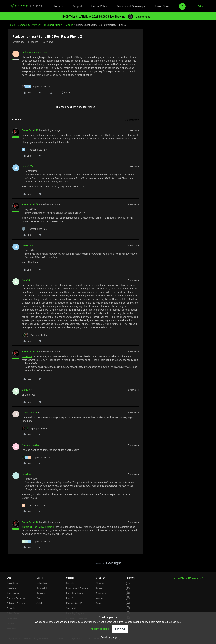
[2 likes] (35, 335)
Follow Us (130, 578)
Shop (9, 578)
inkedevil (27, 474)
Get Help (70, 583)
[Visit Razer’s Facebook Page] (128, 583)
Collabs (40, 603)
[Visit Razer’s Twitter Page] (128, 598)
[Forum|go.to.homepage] (26, 6)
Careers (99, 588)
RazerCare (71, 598)
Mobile (69, 25)
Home (12, 25)
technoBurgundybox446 (35, 52)
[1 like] (34, 150)
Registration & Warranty (77, 588)
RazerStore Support (75, 593)
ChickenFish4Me (31, 445)
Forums (58, 6)
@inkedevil (48, 527)
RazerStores (12, 583)
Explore (40, 578)
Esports (40, 598)
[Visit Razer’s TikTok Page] (128, 608)
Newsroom (101, 593)
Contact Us (101, 603)
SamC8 (26, 280)
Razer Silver (162, 6)
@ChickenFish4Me (32, 527)
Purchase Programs (16, 598)
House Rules (99, 6)
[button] (200, 6)
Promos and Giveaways (131, 6)
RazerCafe (11, 588)
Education (11, 608)
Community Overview (29, 25)
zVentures (101, 598)
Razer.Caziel (29, 130)
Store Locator (13, 593)
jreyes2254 (28, 166)
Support (77, 6)
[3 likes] (36, 457)
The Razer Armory (53, 25)
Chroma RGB (42, 588)
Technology (42, 583)
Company (100, 578)
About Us (100, 583)
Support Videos (73, 608)
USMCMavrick (29, 412)
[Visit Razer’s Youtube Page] (128, 603)
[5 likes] (36, 87)
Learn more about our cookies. (165, 622)
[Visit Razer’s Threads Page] (128, 593)
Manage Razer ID (74, 603)
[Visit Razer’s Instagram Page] (128, 588)
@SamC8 (27, 356)
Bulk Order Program (16, 603)
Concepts (41, 593)
